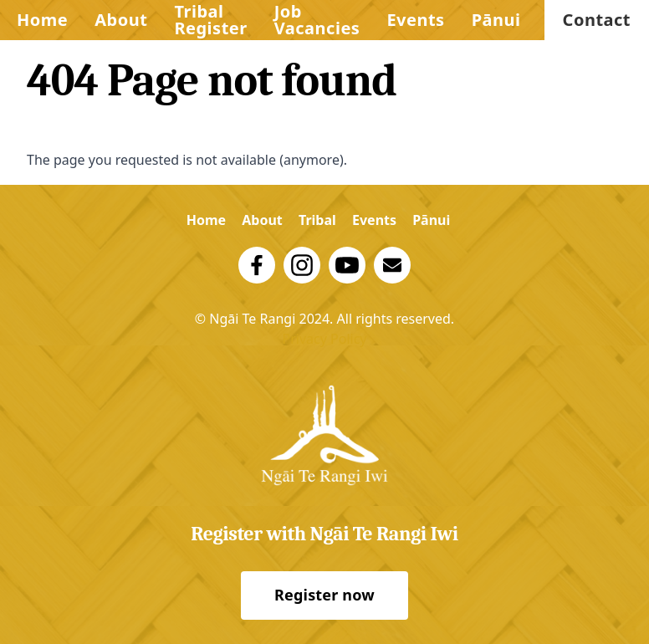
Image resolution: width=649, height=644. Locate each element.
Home (42, 20)
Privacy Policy (325, 339)
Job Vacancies (317, 20)
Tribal (317, 220)
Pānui (496, 20)
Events (415, 20)
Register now (324, 595)
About (121, 20)
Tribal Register (210, 20)
